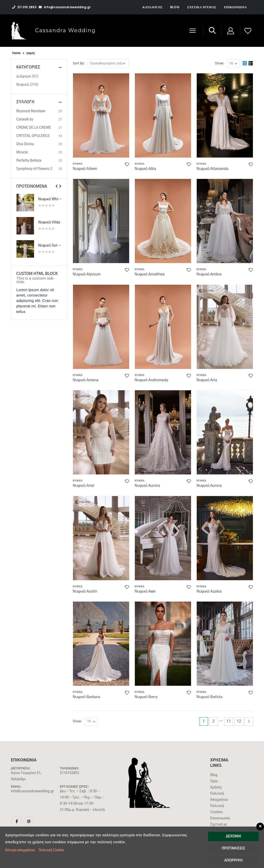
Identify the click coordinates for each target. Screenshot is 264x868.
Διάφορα (24, 76)
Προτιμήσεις (233, 849)
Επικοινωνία (235, 7)
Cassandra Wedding (65, 30)
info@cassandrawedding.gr (32, 791)
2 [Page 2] (214, 721)
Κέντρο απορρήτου (20, 850)
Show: (219, 63)
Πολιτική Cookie (51, 850)
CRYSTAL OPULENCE (33, 136)
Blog (175, 7)
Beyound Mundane (31, 111)
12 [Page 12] (239, 721)
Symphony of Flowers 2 (34, 169)
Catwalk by (25, 120)
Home (16, 53)
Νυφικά (78, 164)
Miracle (22, 153)
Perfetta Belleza (29, 161)
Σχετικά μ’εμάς (202, 7)
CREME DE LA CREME (34, 128)
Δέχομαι (234, 836)
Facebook (16, 821)
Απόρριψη (233, 861)
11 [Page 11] (229, 721)
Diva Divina (25, 144)
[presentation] (57, 186)
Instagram (29, 821)
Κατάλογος (152, 7)
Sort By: (79, 63)
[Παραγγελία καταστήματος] (108, 64)
